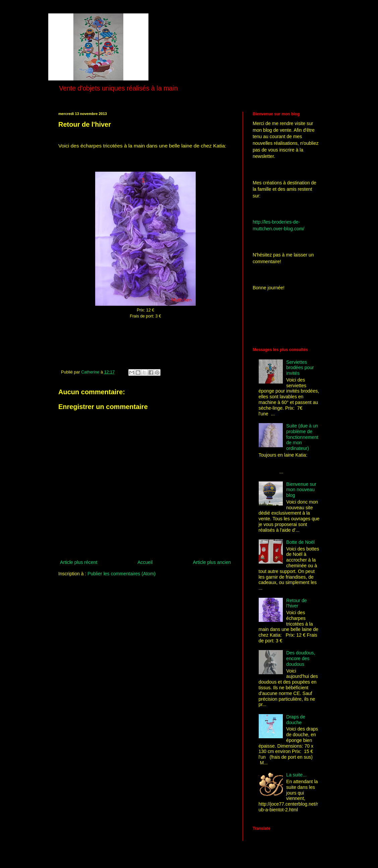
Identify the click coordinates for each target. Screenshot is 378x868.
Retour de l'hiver (296, 603)
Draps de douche (296, 720)
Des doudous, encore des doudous (301, 658)
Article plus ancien (212, 562)
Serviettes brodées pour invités (300, 368)
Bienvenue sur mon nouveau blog (301, 490)
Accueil (145, 562)
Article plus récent (79, 562)
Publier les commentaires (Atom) (121, 574)
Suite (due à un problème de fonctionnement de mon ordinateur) (302, 437)
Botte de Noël (300, 542)
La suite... (296, 775)
